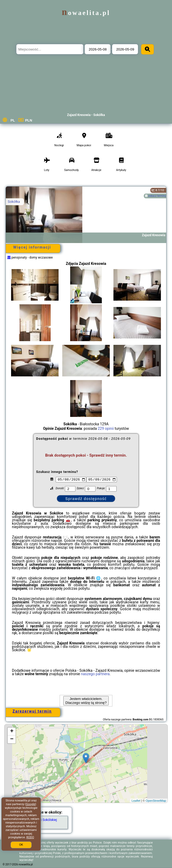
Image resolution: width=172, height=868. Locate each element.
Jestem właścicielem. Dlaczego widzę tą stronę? (86, 701)
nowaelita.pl (86, 13)
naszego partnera (95, 674)
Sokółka (14, 202)
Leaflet (136, 801)
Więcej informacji (32, 247)
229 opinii (106, 428)
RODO (30, 837)
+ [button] (12, 731)
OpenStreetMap (156, 801)
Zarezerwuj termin (32, 711)
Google (31, 804)
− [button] (12, 739)
